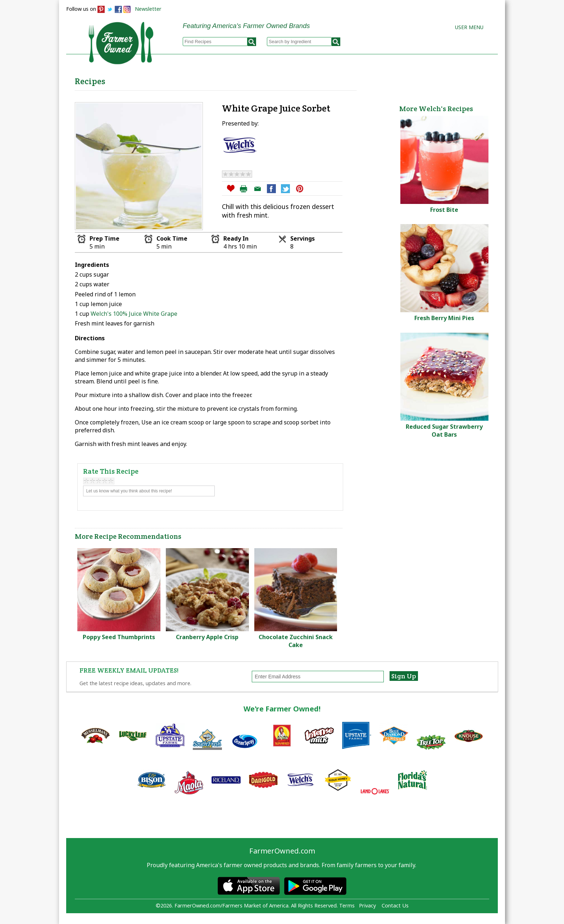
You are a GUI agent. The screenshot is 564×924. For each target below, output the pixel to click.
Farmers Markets (457, 79)
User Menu (469, 27)
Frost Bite (444, 210)
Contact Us (395, 905)
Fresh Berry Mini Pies (444, 318)
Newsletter (148, 9)
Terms (347, 905)
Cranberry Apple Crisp (207, 637)
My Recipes (257, 79)
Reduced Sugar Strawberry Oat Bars (444, 431)
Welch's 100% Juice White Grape (134, 314)
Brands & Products (385, 79)
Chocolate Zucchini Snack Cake (296, 641)
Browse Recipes (199, 79)
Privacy (367, 905)
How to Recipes (315, 79)
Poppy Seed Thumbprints (119, 637)
